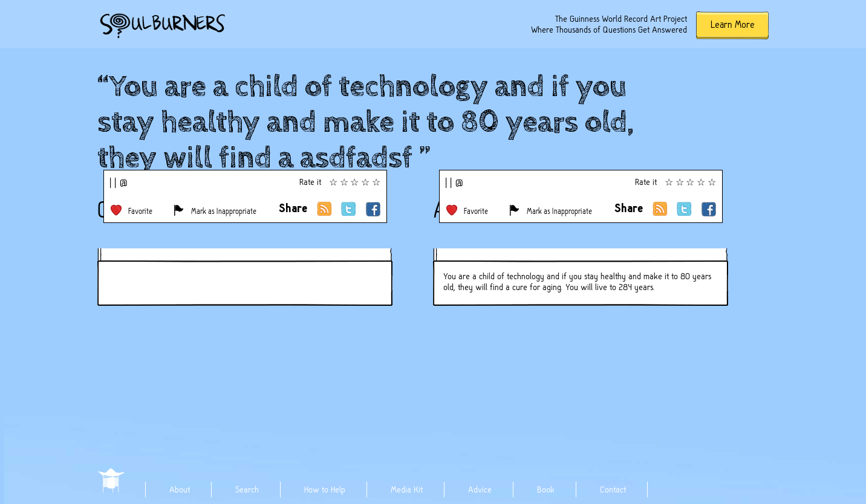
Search (247, 489)
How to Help (325, 489)
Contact (613, 489)
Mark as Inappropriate (224, 211)
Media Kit (407, 489)
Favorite (140, 211)
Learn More (733, 24)
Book (546, 489)
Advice (480, 489)
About (180, 489)
